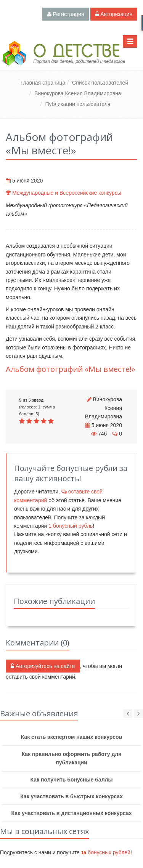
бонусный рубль (71, 526)
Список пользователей (100, 83)
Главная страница (43, 83)
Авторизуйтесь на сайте (43, 666)
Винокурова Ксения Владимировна (78, 93)
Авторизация (114, 14)
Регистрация (66, 14)
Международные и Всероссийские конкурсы (67, 193)
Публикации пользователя (78, 104)
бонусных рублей (106, 852)
